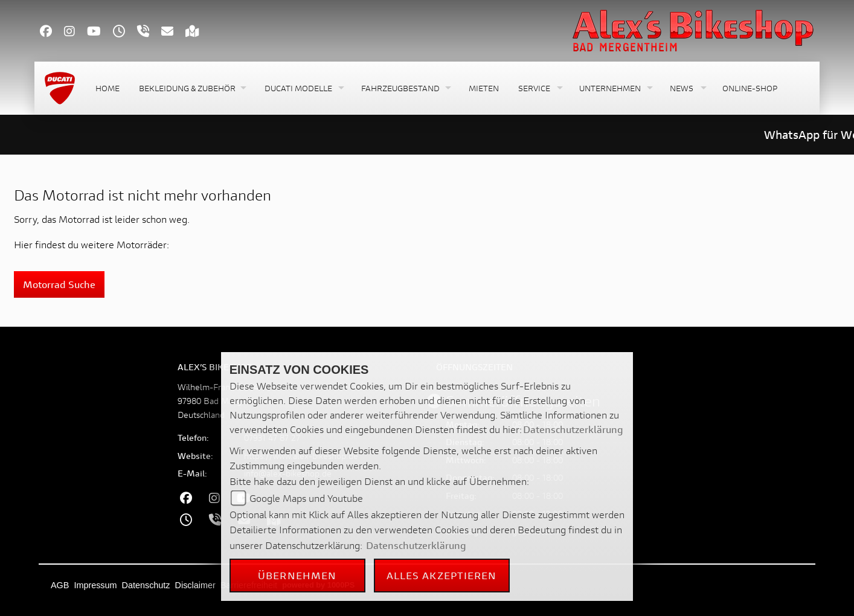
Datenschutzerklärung (573, 429)
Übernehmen (297, 575)
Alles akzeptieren (442, 575)
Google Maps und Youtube (306, 498)
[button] (192, 88)
